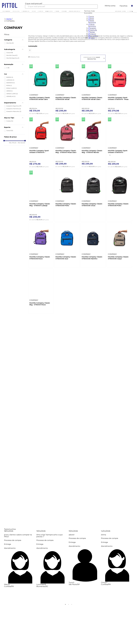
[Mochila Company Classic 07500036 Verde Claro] (93, 89)
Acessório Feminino (14, 109)
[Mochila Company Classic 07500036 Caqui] (119, 245)
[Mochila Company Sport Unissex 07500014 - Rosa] (119, 89)
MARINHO (10, 83)
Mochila (10, 43)
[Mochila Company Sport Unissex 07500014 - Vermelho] (41, 142)
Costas (10, 121)
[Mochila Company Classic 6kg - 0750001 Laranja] (41, 195)
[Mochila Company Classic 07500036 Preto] (67, 195)
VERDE (9, 91)
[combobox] (61, 6)
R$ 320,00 (21, 143)
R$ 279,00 (13, 143)
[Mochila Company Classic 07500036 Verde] (67, 89)
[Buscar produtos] (94, 7)
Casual (10, 53)
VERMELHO (11, 96)
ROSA (9, 86)
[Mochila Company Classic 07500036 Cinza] (93, 195)
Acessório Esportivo (14, 106)
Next (134, 566)
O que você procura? (34, 4)
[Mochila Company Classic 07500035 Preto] (119, 195)
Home (9, 19)
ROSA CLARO (11, 88)
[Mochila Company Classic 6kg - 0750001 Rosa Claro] (67, 142)
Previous (3, 566)
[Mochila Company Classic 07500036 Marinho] (93, 245)
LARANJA (10, 80)
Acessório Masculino (14, 111)
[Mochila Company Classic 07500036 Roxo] (41, 245)
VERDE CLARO (12, 94)
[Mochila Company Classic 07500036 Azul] (67, 245)
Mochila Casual (12, 55)
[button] (15, 103)
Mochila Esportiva (13, 58)
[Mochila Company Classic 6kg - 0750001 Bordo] (93, 142)
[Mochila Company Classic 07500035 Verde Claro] (41, 89)
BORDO (10, 77)
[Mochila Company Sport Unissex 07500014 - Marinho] (119, 142)
